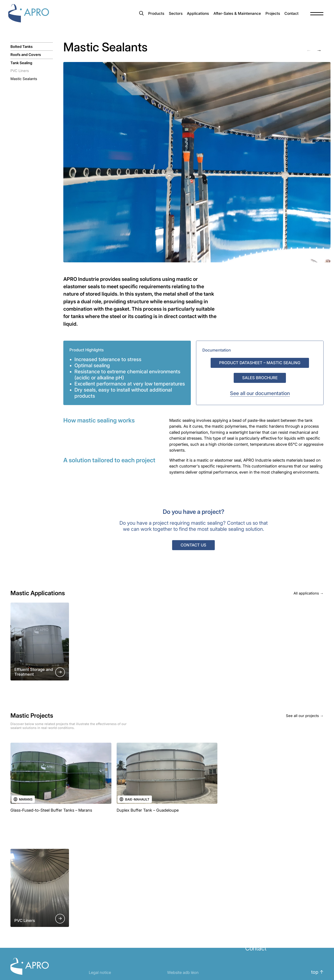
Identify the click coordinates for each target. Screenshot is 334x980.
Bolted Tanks (22, 47)
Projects (269, 16)
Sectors (166, 16)
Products (146, 16)
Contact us (193, 545)
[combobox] (104, 16)
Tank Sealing (21, 63)
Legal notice (100, 972)
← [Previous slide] (309, 50)
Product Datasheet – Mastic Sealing (260, 363)
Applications (190, 16)
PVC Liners (20, 71)
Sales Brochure (260, 378)
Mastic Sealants (24, 79)
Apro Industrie (34, 16)
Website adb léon (183, 972)
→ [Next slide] (319, 50)
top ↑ (317, 972)
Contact (288, 16)
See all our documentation (260, 393)
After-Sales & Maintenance (231, 16)
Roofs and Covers (26, 55)
